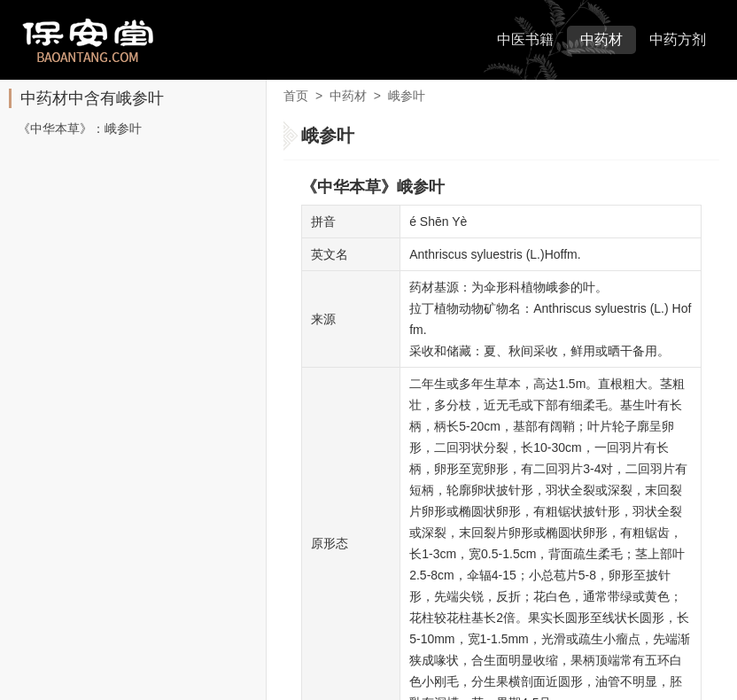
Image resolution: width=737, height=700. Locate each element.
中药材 (601, 39)
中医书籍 (525, 39)
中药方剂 (678, 39)
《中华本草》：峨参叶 (80, 128)
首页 (296, 96)
